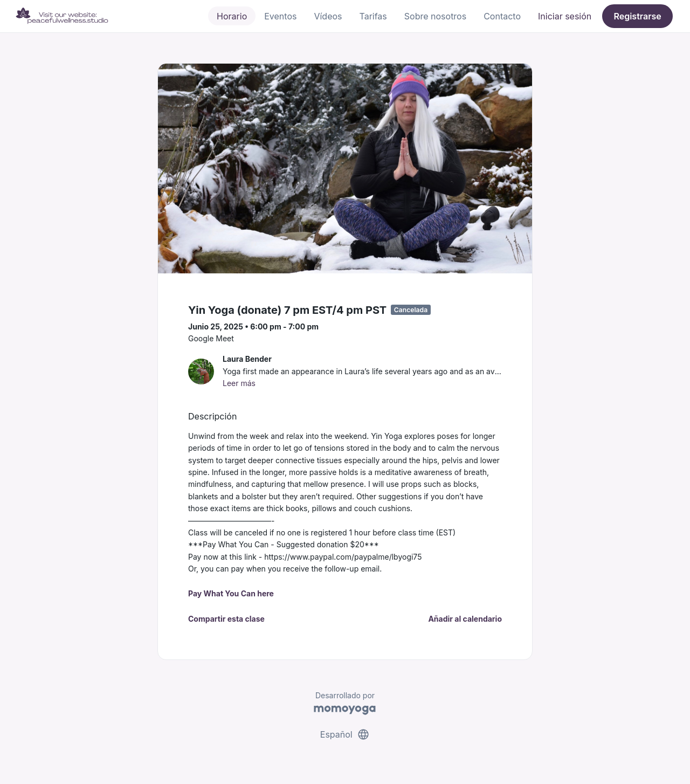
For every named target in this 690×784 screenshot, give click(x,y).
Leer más (239, 383)
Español (345, 734)
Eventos (280, 16)
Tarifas (373, 16)
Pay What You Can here (231, 593)
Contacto (502, 16)
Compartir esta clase (226, 619)
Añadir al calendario (465, 619)
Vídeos (328, 16)
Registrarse (637, 16)
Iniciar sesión (565, 16)
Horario (232, 16)
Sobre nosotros (435, 16)
